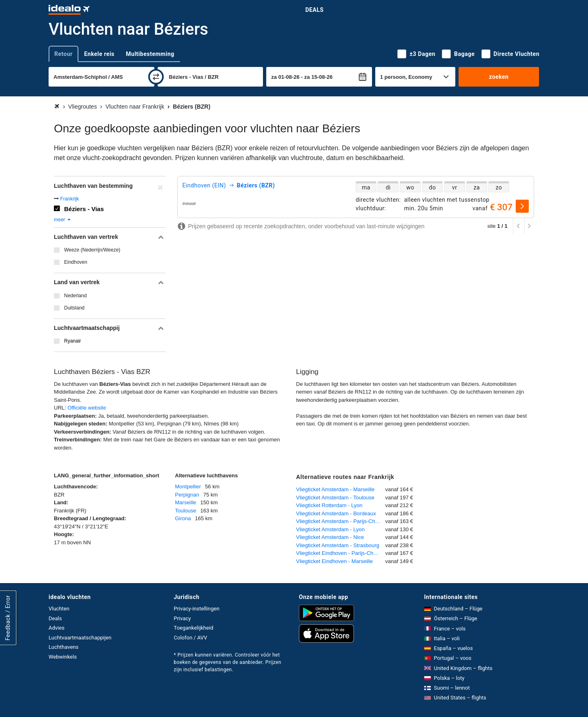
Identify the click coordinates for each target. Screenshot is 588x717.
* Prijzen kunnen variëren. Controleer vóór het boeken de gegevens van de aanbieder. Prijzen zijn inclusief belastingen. (228, 662)
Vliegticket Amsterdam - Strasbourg (338, 545)
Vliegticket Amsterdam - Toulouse (335, 498)
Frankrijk (69, 199)
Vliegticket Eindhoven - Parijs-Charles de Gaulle (341, 553)
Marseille (186, 502)
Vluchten (59, 609)
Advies (57, 628)
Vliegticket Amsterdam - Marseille (335, 489)
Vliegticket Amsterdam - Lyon (330, 529)
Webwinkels (63, 657)
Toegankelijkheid (194, 628)
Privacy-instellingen (197, 609)
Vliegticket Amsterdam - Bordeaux (336, 513)
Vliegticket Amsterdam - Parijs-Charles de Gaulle (341, 521)
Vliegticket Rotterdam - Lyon (329, 505)
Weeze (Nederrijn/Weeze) (92, 250)
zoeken (499, 77)
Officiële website (87, 408)
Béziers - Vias (84, 209)
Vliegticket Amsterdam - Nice (330, 537)
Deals (315, 10)
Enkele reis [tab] (99, 54)
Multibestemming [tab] (150, 54)
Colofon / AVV (191, 638)
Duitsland (74, 308)
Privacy (183, 618)
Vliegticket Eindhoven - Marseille (334, 561)
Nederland (75, 296)
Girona (183, 518)
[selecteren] (522, 206)
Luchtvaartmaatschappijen (80, 638)
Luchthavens (63, 647)
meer (63, 220)
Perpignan (187, 495)
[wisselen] (156, 77)
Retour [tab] (63, 54)
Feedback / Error (8, 618)
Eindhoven (76, 262)
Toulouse (186, 511)
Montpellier (188, 487)
